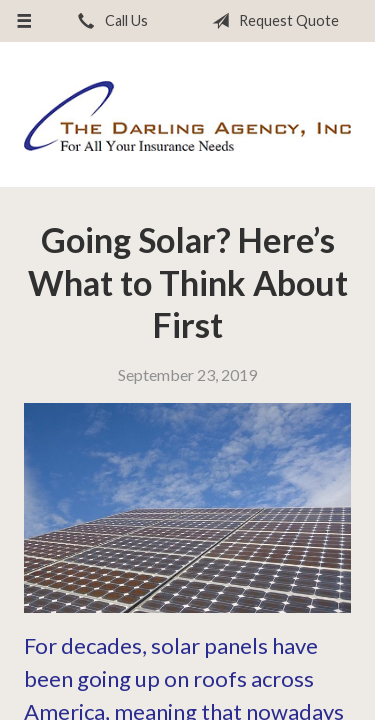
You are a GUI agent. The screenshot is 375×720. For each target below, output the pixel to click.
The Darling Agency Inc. (187, 115)
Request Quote (271, 21)
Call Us (109, 21)
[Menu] (24, 21)
